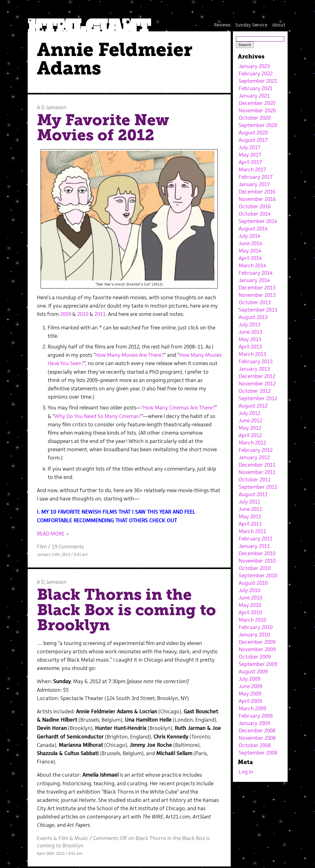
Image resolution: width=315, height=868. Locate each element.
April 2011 (250, 524)
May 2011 (250, 516)
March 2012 (252, 443)
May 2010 (250, 605)
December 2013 (257, 288)
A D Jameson (52, 107)
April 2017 (250, 162)
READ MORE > (53, 534)
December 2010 (257, 553)
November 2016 (257, 199)
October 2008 (255, 745)
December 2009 (257, 642)
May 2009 (250, 694)
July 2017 (249, 147)
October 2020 (255, 118)
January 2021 (254, 96)
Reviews (222, 25)
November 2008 (257, 738)
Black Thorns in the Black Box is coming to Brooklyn (126, 610)
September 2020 (258, 125)
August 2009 (253, 671)
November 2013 (257, 295)
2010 (83, 314)
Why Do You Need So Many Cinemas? (98, 416)
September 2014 (258, 221)
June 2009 (250, 686)
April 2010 (250, 612)
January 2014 (254, 280)
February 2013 (256, 361)
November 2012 (257, 384)
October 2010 (255, 568)
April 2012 (250, 435)
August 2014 (253, 229)
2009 (66, 314)
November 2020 (257, 110)
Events (45, 838)
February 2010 (256, 627)
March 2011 (252, 531)
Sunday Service (251, 25)
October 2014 (255, 214)
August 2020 (253, 133)
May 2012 (250, 428)
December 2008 (257, 731)
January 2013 (254, 369)
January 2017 (254, 184)
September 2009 (258, 664)
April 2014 (250, 258)
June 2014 (250, 243)
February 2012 (256, 450)
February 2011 (256, 539)
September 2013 (258, 310)
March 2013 (252, 354)
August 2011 (253, 494)
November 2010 (257, 561)
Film (42, 547)
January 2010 (254, 635)
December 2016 (257, 192)
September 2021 (258, 81)
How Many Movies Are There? (130, 355)
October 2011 (255, 480)
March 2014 (252, 265)
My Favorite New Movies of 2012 (103, 128)
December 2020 (257, 103)
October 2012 (255, 391)
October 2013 (255, 302)
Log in (246, 772)
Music (81, 838)
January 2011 (254, 546)
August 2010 (253, 583)
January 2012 (254, 457)
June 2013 (250, 332)
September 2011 (258, 487)
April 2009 (250, 701)
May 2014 (250, 251)
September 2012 (258, 398)
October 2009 (255, 657)
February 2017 (256, 177)
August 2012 (253, 406)
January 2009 (254, 723)
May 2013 (250, 339)
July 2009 (249, 679)
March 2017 (252, 169)
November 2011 (257, 472)
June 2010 (250, 598)
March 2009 (252, 708)
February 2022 (256, 74)
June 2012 (250, 420)
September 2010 (258, 575)
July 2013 (249, 325)
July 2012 (249, 413)
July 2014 (249, 236)
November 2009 (257, 649)
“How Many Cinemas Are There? (178, 408)
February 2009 (256, 716)
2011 (100, 314)
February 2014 (256, 273)
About (279, 25)
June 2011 (250, 509)
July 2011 (249, 502)
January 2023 (254, 66)
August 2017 (253, 140)
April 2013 (250, 347)
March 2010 (252, 620)
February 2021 (256, 88)
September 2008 (258, 753)
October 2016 (255, 206)
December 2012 (257, 376)
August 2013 (253, 317)
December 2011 (257, 465)
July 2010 (249, 590)
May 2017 (250, 155)
